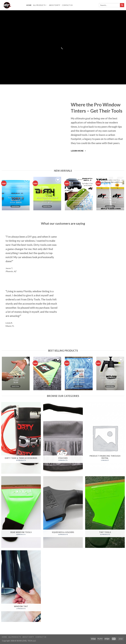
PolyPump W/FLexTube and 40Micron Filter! (110, 379)
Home (29, 5)
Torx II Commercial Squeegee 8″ (16, 199)
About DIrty (55, 5)
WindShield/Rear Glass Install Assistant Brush (79, 199)
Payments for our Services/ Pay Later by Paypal (16, 378)
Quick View (15, 206)
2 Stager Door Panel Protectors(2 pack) (110, 199)
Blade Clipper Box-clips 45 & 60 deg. (47, 199)
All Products (40, 5)
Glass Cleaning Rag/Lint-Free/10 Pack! (79, 379)
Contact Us (67, 5)
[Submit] (122, 5)
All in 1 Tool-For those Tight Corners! (47, 379)
